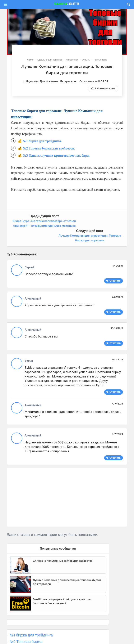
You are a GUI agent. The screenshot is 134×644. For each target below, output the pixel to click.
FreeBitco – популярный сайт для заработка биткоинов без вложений (62, 587)
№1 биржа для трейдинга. (42, 141)
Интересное (68, 81)
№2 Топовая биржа (26, 627)
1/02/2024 (117, 345)
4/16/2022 (118, 251)
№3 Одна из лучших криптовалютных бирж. (57, 155)
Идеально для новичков (42, 81)
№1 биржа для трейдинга (31, 621)
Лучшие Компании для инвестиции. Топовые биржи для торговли (67, 567)
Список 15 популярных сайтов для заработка (63, 546)
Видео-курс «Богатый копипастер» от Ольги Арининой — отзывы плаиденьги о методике (36, 226)
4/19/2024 (117, 389)
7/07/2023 (117, 283)
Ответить (115, 266)
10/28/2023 (117, 314)
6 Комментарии (105, 88)
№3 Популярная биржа (30, 634)
